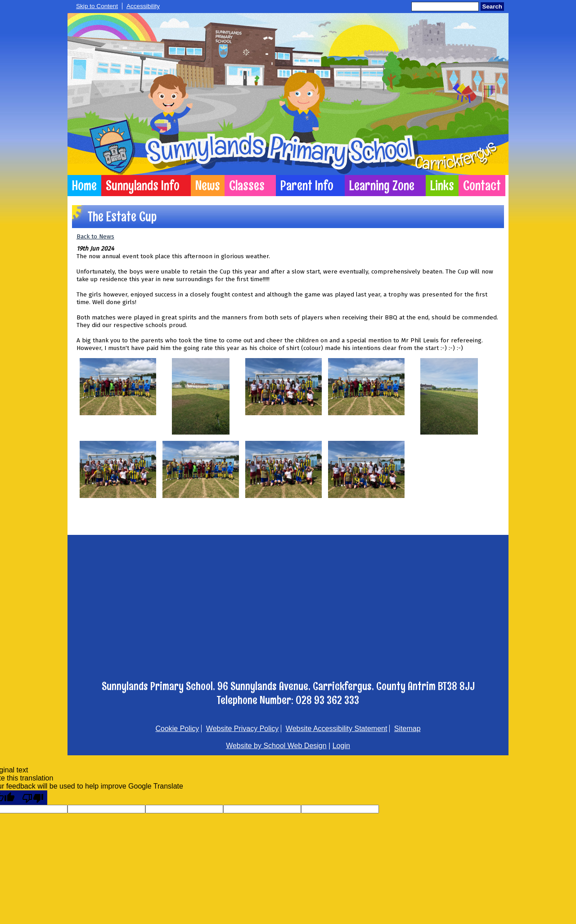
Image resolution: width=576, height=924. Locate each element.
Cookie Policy (177, 729)
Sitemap (407, 729)
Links (442, 186)
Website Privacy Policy (243, 729)
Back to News (95, 236)
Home (84, 186)
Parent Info (307, 186)
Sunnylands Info (143, 186)
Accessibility (143, 6)
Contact (482, 186)
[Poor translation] (33, 798)
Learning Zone (382, 186)
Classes (247, 186)
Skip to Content (97, 6)
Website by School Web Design (276, 746)
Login (341, 746)
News (208, 186)
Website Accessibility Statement (337, 729)
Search (492, 7)
